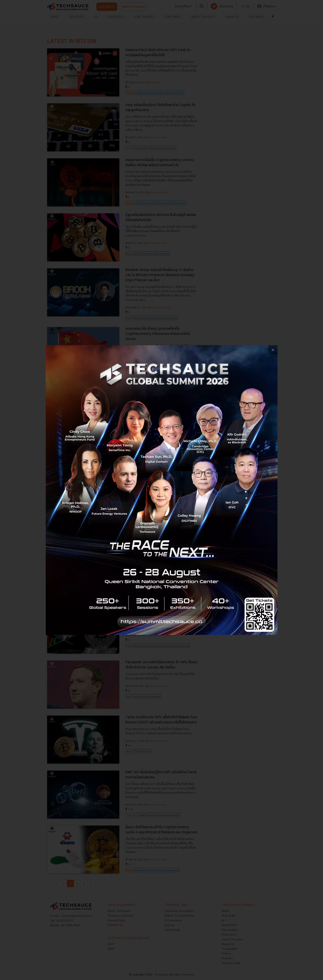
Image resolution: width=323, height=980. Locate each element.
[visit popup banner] (162, 490)
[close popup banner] (273, 350)
